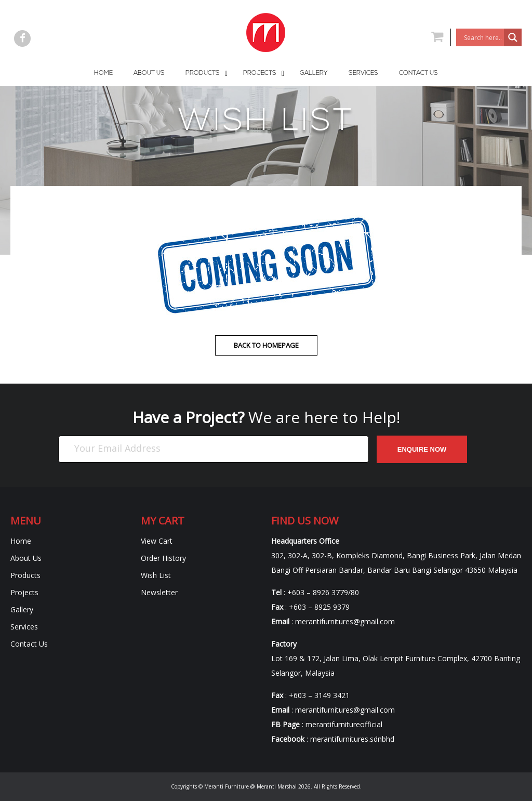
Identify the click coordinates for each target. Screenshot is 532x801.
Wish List (156, 575)
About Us (26, 558)
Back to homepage (266, 345)
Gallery (22, 609)
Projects (24, 592)
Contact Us (29, 644)
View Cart (157, 541)
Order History (163, 558)
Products (25, 575)
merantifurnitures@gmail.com (345, 621)
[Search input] (483, 37)
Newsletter (159, 592)
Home (21, 541)
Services (24, 627)
